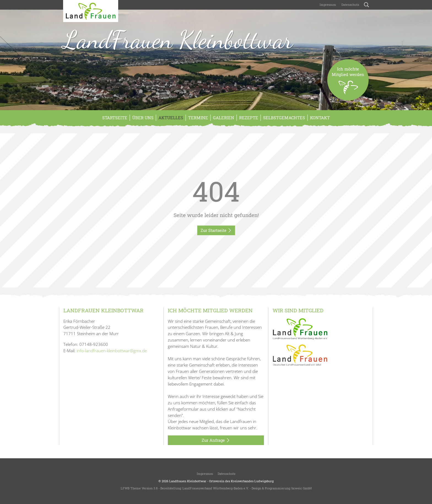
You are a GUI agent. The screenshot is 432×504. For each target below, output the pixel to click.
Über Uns (143, 118)
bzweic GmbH (302, 488)
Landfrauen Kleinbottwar (188, 481)
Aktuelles (171, 118)
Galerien (224, 118)
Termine (198, 118)
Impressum (327, 5)
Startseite (115, 118)
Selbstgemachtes (284, 118)
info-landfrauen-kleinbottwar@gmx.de (112, 351)
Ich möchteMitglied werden (348, 83)
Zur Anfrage (216, 440)
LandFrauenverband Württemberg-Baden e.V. (216, 488)
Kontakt (320, 118)
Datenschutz (350, 5)
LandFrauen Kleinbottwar (178, 40)
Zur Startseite (216, 231)
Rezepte (249, 118)
